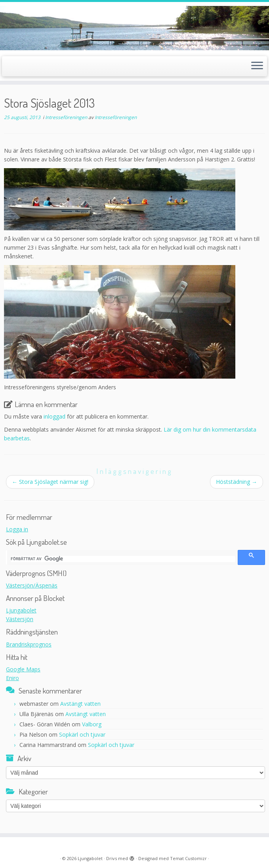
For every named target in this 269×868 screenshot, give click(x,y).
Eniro (12, 678)
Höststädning (237, 482)
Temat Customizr (188, 858)
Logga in (17, 529)
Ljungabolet (21, 610)
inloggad (54, 416)
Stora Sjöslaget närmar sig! (50, 482)
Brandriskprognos (29, 644)
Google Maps (23, 669)
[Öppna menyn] (257, 66)
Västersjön (20, 619)
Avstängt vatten (80, 704)
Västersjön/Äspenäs (32, 585)
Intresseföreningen (67, 117)
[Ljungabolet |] (134, 28)
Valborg (92, 724)
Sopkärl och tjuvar (82, 734)
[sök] (123, 559)
